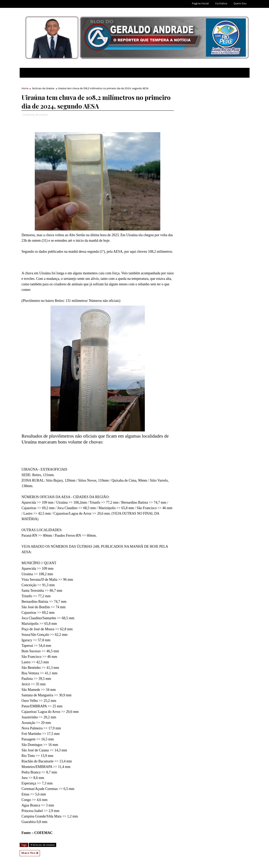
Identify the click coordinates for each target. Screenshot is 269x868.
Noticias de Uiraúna (43, 88)
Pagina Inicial (200, 3)
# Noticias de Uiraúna (43, 845)
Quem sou (240, 3)
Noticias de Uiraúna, (37, 115)
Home (25, 88)
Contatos (221, 3)
